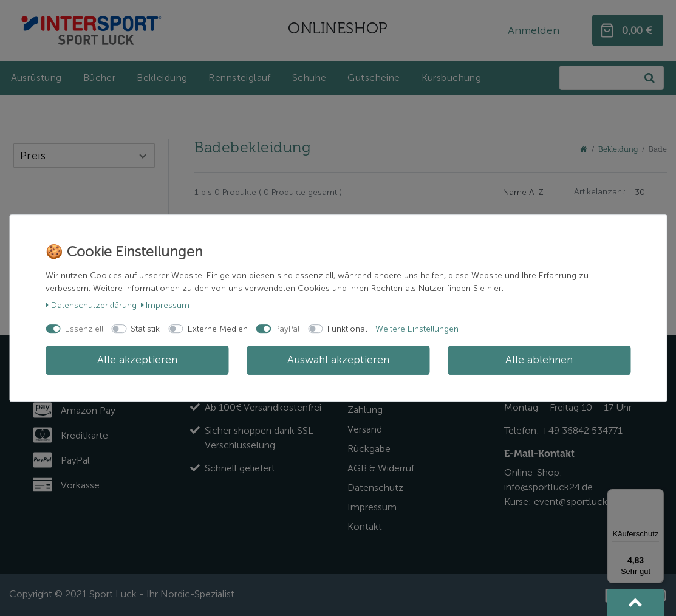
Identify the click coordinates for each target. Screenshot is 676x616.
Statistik (145, 329)
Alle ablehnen (539, 360)
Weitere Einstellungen (417, 329)
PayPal (287, 329)
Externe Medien (218, 329)
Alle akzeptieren (137, 360)
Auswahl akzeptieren (338, 360)
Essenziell (84, 329)
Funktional (347, 329)
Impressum (166, 305)
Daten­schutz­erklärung (91, 305)
